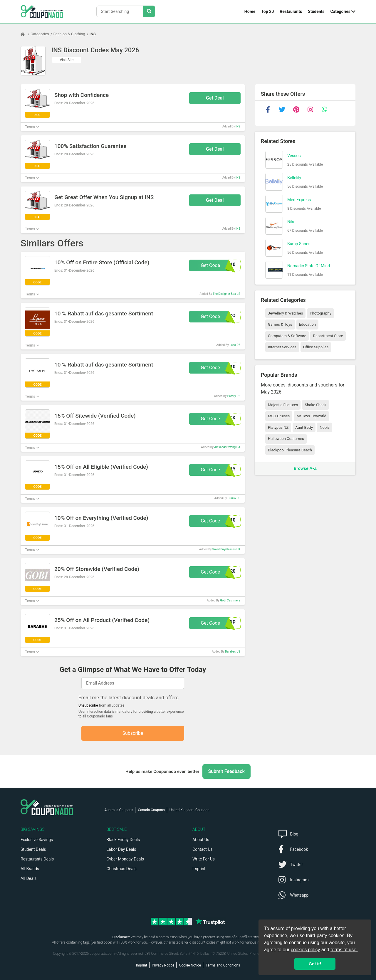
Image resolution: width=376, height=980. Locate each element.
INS (93, 34)
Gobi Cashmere (230, 600)
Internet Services (282, 347)
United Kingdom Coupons (189, 810)
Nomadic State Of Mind (309, 266)
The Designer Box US (226, 294)
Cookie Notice (190, 965)
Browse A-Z (305, 468)
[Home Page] (26, 34)
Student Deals (33, 849)
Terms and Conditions (223, 965)
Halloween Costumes (286, 439)
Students (316, 11)
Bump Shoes (299, 244)
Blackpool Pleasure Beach (290, 450)
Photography (320, 313)
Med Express (299, 200)
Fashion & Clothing (69, 34)
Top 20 (267, 11)
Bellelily (294, 178)
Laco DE (235, 345)
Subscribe (133, 733)
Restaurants (291, 11)
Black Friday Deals (123, 840)
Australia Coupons (119, 810)
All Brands (30, 869)
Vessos (294, 156)
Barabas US (233, 652)
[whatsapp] (324, 110)
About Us (201, 840)
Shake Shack (315, 405)
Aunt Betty (304, 427)
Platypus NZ (278, 427)
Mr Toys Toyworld (311, 416)
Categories (340, 11)
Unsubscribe (88, 705)
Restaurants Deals (37, 859)
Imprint (199, 869)
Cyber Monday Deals (125, 859)
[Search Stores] (149, 11)
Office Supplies (316, 347)
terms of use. (344, 950)
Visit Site (67, 60)
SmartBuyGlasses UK (226, 549)
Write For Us (204, 859)
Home (250, 11)
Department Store (328, 336)
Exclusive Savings (37, 840)
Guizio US (234, 498)
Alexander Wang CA (227, 447)
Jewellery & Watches (285, 313)
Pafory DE (234, 396)
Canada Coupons (151, 810)
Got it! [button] (315, 964)
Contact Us (203, 849)
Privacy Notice (163, 965)
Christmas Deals (122, 869)
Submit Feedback (226, 771)
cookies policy (305, 950)
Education (308, 324)
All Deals (28, 878)
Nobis (325, 427)
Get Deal (215, 98)
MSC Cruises (279, 416)
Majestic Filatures (283, 405)
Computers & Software (287, 336)
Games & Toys (280, 324)
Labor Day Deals (121, 849)
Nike (291, 222)
